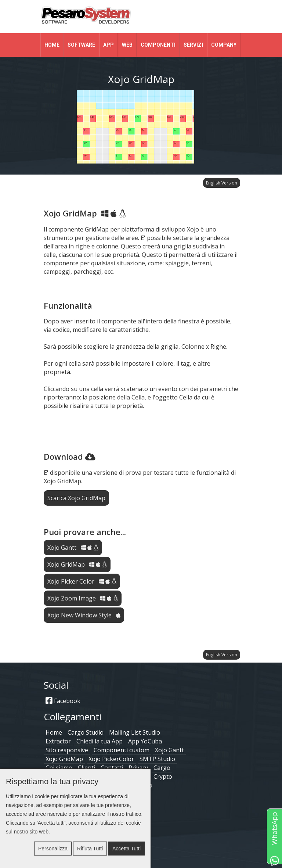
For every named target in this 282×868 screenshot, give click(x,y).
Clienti (86, 768)
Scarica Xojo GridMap (76, 498)
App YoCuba (145, 741)
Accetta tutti (126, 849)
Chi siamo (59, 768)
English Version (222, 183)
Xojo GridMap (77, 564)
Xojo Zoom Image (83, 598)
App (109, 45)
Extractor (58, 741)
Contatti (112, 768)
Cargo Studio (86, 732)
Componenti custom (122, 750)
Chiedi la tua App (100, 741)
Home (52, 45)
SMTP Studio (157, 759)
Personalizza (53, 849)
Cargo (162, 768)
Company (224, 45)
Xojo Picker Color (82, 581)
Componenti (158, 45)
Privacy (138, 768)
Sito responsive (67, 750)
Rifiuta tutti (90, 849)
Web (127, 45)
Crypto (163, 776)
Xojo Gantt (73, 548)
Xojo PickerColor (111, 759)
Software (81, 45)
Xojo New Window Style (84, 615)
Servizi (193, 45)
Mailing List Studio (135, 732)
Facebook (63, 701)
